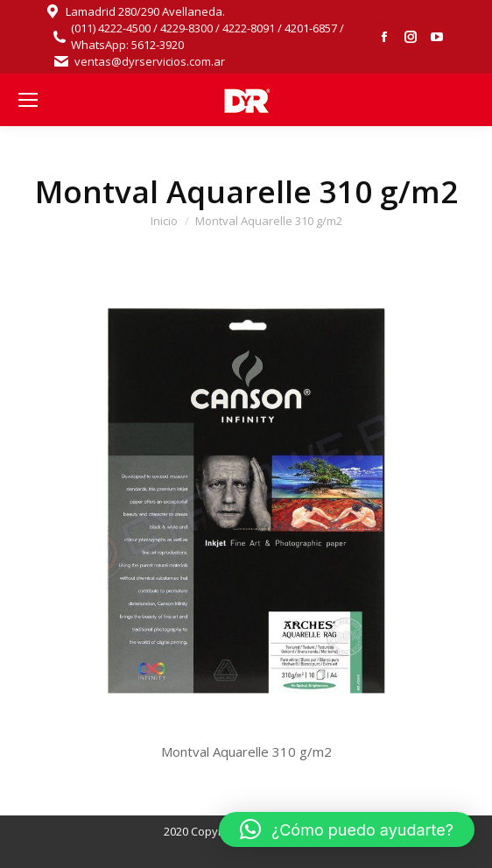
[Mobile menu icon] (28, 100)
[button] (347, 829)
